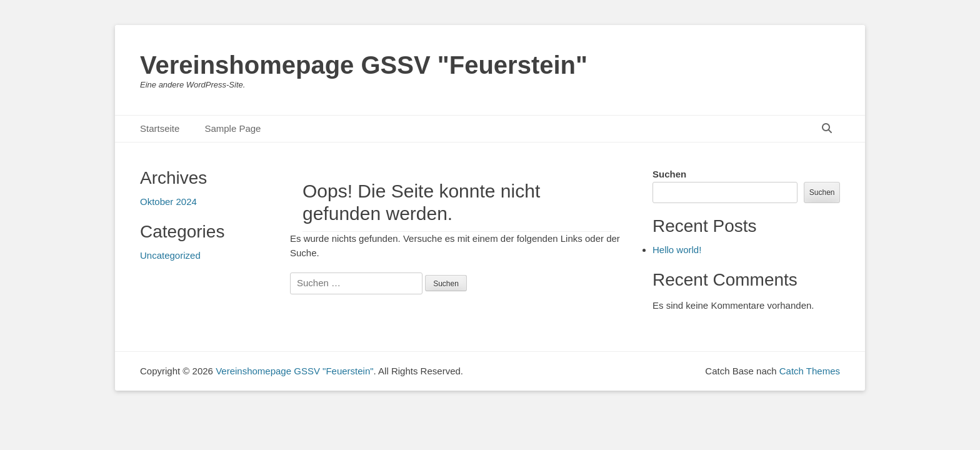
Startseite (160, 128)
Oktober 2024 (168, 202)
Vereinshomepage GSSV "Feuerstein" (364, 65)
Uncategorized (170, 255)
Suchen (669, 174)
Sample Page (232, 128)
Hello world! (677, 250)
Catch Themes (810, 371)
